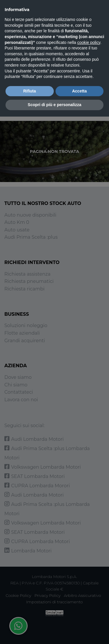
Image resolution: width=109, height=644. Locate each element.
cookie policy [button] (89, 42)
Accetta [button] (79, 91)
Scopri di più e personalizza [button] (54, 105)
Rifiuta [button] (30, 91)
